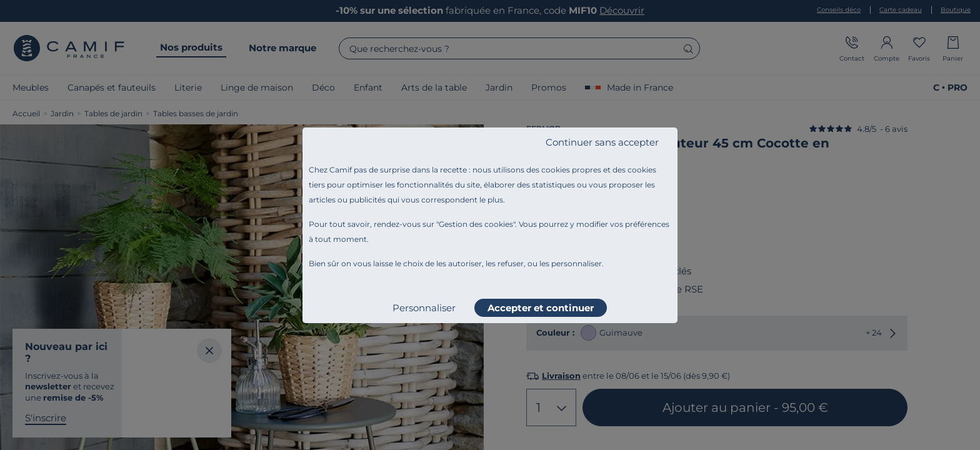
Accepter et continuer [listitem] (541, 308)
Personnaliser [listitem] (424, 308)
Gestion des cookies (476, 224)
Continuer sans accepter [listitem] (602, 142)
